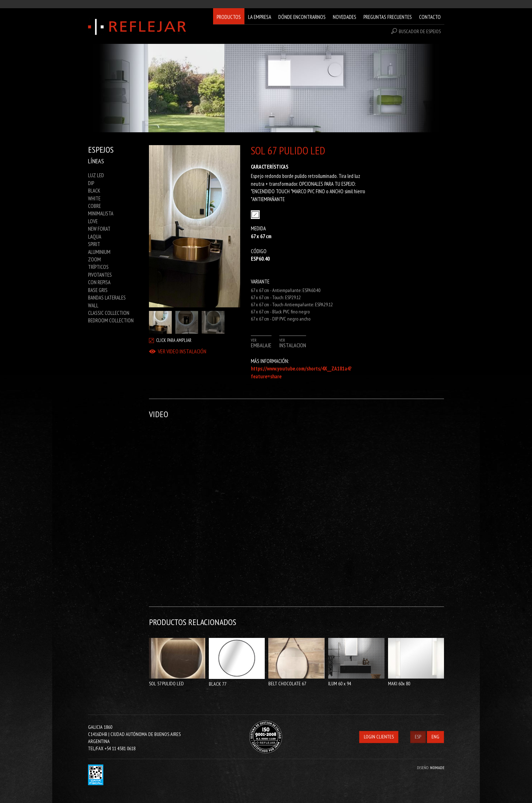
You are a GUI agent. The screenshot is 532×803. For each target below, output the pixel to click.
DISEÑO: (431, 768)
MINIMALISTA (101, 213)
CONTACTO (430, 17)
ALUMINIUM (99, 252)
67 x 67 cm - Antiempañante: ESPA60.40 (286, 290)
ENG (435, 737)
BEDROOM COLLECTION (111, 320)
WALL (93, 305)
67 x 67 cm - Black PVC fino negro (280, 312)
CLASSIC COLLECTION (109, 313)
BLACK (94, 191)
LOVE (93, 221)
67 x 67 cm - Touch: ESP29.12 (276, 297)
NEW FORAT (99, 229)
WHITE (94, 198)
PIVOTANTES (100, 275)
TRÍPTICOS (98, 267)
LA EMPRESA (260, 17)
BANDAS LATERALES (107, 298)
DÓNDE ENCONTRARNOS (302, 17)
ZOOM (94, 259)
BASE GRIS (98, 290)
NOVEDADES (345, 17)
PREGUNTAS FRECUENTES (388, 17)
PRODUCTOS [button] (229, 17)
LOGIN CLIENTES (379, 737)
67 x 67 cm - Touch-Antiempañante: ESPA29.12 (292, 305)
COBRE (94, 206)
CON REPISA (99, 282)
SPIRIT (94, 244)
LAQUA (95, 237)
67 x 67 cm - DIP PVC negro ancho (281, 319)
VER (261, 343)
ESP (418, 737)
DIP (91, 183)
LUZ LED (96, 175)
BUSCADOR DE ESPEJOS (416, 31)
